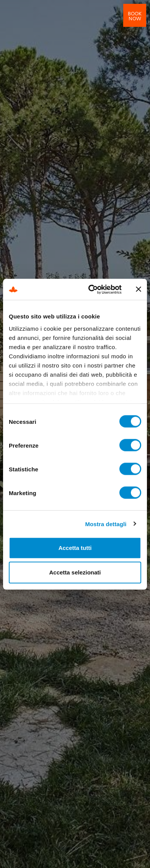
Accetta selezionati (75, 572)
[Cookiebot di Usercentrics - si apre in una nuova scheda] (91, 289)
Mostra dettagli (106, 524)
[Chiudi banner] (139, 289)
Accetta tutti (75, 548)
